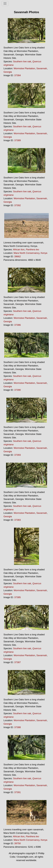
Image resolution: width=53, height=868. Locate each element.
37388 (17, 727)
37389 (17, 140)
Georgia (8, 72)
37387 (17, 662)
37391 (17, 792)
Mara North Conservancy (26, 253)
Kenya (44, 253)
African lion (19, 249)
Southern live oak (22, 61)
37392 (17, 205)
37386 (17, 325)
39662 (17, 256)
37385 (17, 597)
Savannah (42, 68)
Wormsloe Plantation (24, 68)
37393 (17, 455)
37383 (17, 520)
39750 (17, 843)
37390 (17, 390)
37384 (17, 75)
